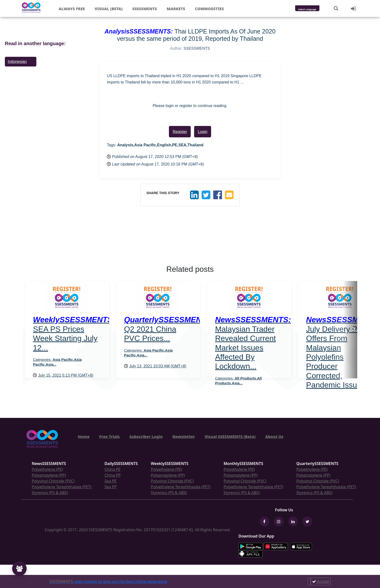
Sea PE (111, 481)
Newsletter (184, 437)
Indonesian (17, 62)
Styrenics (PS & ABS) (50, 493)
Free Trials (109, 437)
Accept (321, 581)
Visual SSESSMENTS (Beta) (230, 437)
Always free (72, 9)
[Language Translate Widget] (314, 10)
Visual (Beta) (108, 9)
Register (180, 132)
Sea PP (111, 487)
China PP (113, 475)
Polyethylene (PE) (47, 469)
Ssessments (145, 9)
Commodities (209, 9)
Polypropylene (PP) (49, 475)
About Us (274, 437)
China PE (112, 469)
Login (202, 132)
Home (84, 437)
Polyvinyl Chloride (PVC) (53, 481)
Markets (176, 9)
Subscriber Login (146, 437)
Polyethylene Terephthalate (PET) (62, 487)
